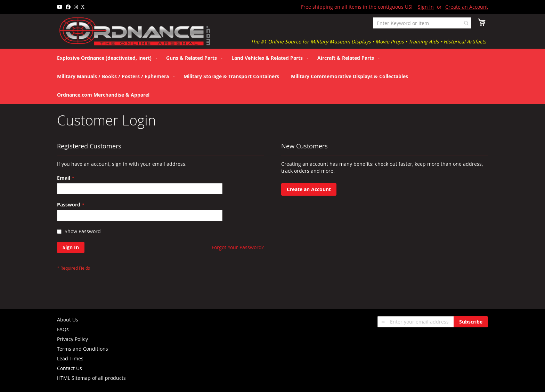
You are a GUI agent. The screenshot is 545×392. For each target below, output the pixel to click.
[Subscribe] (471, 322)
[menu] (272, 76)
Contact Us (70, 368)
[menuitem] (106, 58)
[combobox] (422, 23)
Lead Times (70, 358)
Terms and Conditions (83, 349)
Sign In (426, 7)
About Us (68, 320)
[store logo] (135, 32)
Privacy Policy (72, 339)
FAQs (63, 329)
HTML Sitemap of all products (91, 378)
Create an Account (467, 7)
